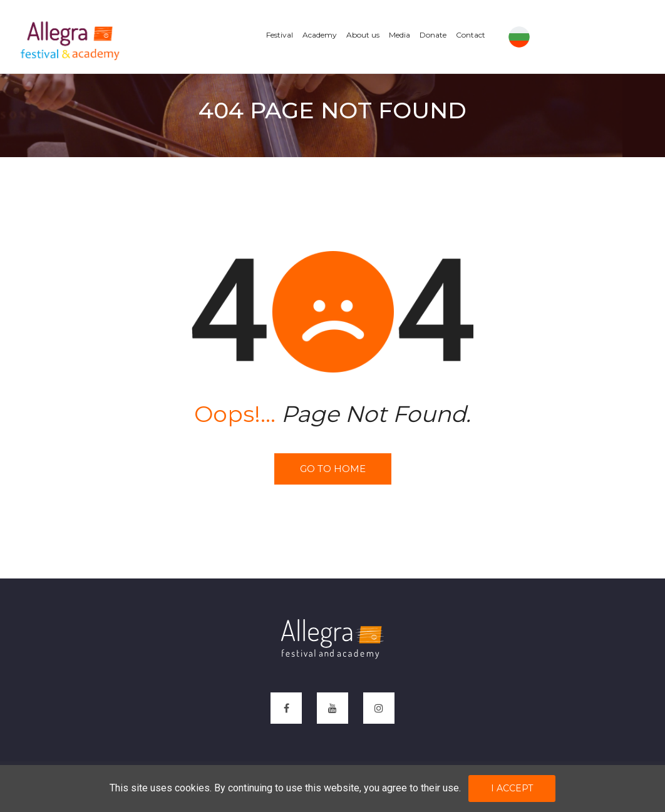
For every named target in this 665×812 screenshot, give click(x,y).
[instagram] (379, 708)
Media (400, 35)
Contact (471, 35)
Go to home (333, 469)
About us (363, 35)
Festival (280, 35)
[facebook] (286, 708)
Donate (433, 35)
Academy (320, 35)
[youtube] (332, 708)
